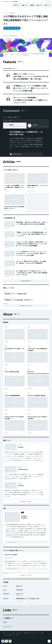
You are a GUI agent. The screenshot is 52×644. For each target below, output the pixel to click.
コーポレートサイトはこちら (11, 28)
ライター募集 (40, 633)
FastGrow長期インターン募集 (12, 635)
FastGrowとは (19, 633)
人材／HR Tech (13, 36)
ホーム (2, 1)
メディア (6, 36)
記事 (4, 633)
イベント (9, 633)
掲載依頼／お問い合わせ (30, 633)
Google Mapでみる (20, 601)
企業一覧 (7, 1)
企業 (13, 633)
